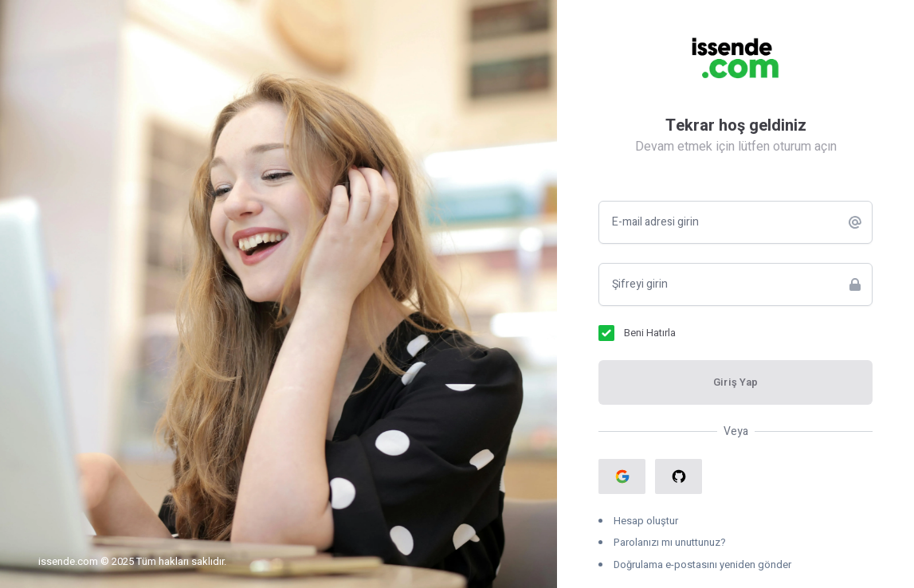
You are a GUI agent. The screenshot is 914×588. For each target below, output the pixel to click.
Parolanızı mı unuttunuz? (670, 542)
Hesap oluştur (646, 521)
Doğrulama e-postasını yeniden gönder (702, 564)
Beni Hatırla (650, 333)
